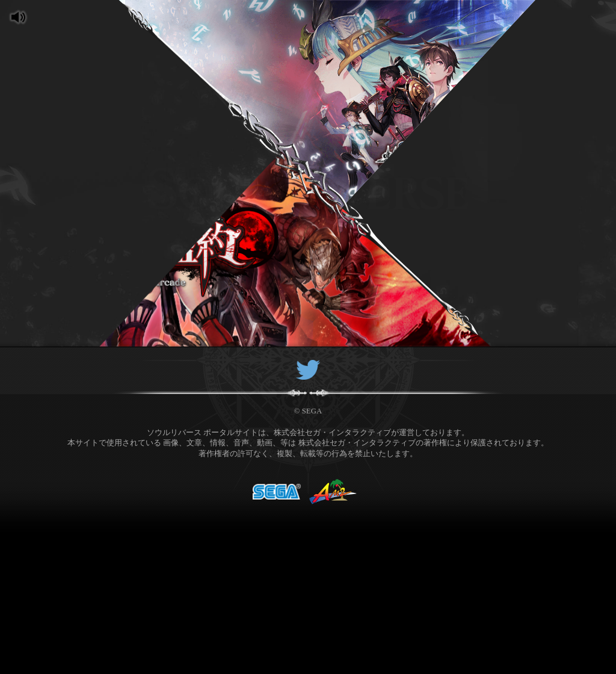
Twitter (308, 364)
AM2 (333, 484)
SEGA (277, 484)
